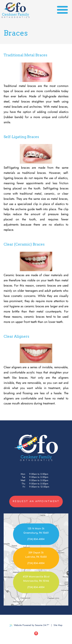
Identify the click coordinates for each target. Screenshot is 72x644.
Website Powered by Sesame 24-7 (29, 625)
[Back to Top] (36, 634)
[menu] (62, 10)
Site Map (58, 625)
